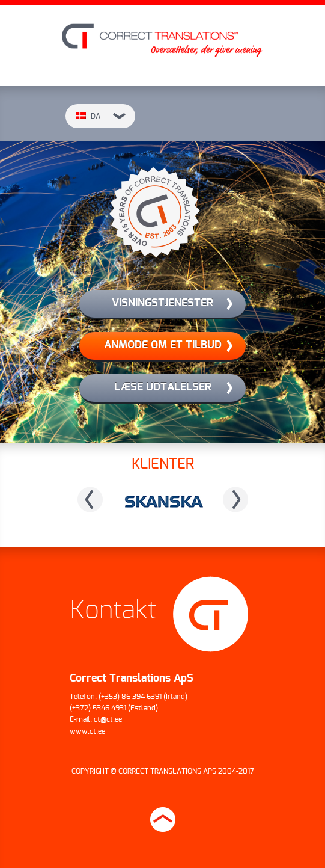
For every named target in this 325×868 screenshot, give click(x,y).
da (101, 116)
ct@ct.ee (108, 719)
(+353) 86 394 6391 (130, 697)
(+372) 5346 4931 (98, 708)
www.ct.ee (87, 731)
